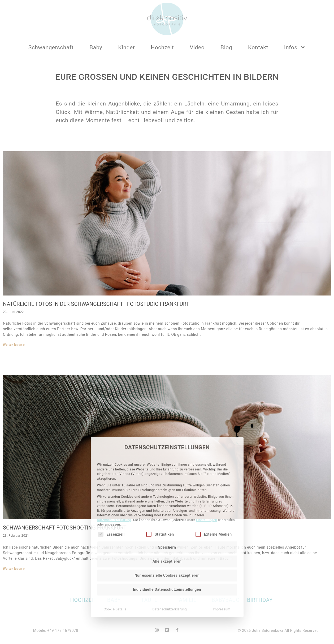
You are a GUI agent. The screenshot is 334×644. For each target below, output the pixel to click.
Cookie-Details (115, 566)
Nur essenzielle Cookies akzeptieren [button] (167, 532)
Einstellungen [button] (207, 477)
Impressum (222, 566)
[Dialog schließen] (237, 400)
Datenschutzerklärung (114, 477)
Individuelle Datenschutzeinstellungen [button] (167, 546)
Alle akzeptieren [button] (167, 518)
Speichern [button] (167, 504)
